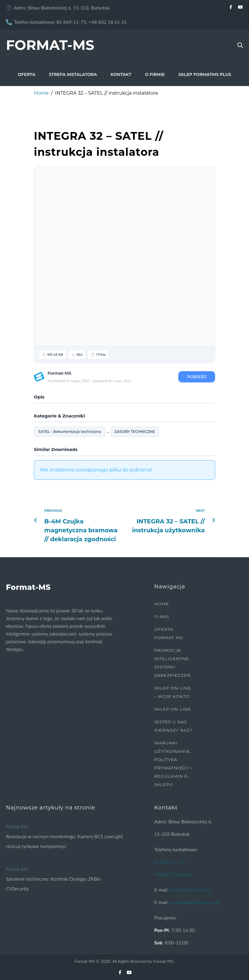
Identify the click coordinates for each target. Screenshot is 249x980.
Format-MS (17, 827)
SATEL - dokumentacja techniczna (70, 432)
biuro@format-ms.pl (190, 890)
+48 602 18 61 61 (108, 22)
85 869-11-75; (72, 22)
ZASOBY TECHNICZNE (135, 432)
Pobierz (197, 377)
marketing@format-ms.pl (194, 902)
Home (41, 93)
